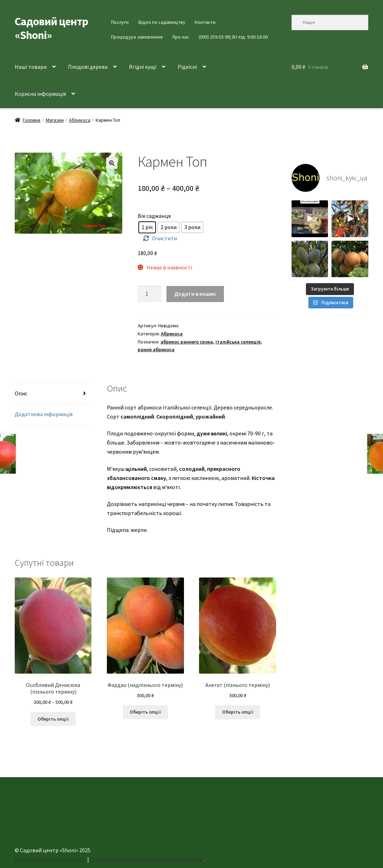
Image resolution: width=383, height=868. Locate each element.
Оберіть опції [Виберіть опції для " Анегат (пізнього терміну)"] (238, 712)
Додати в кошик (195, 294)
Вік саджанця (154, 216)
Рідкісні (187, 67)
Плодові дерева (88, 67)
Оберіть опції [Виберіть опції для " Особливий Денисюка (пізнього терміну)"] (53, 719)
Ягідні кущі (143, 67)
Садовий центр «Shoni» (51, 28)
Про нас (181, 37)
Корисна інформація (40, 94)
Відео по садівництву (162, 22)
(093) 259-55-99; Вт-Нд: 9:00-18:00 (233, 37)
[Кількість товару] (150, 294)
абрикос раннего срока (187, 342)
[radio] (147, 227)
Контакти (205, 22)
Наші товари (31, 67)
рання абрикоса (156, 349)
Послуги (120, 22)
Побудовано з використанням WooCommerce (147, 859)
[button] (112, 163)
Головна (32, 120)
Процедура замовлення (137, 37)
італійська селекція (238, 342)
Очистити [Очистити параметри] (165, 238)
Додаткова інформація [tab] (44, 414)
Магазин (55, 120)
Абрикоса (80, 120)
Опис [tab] (21, 393)
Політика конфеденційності (50, 859)
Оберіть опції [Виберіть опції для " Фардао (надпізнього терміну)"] (145, 712)
